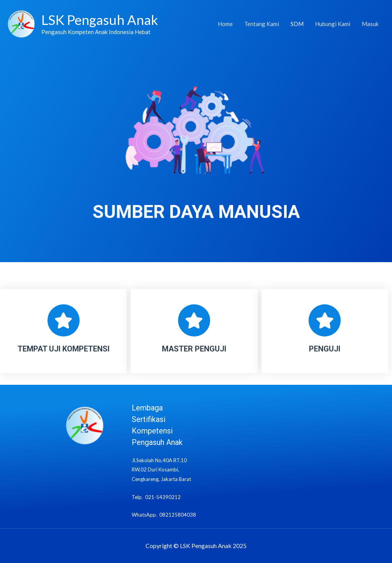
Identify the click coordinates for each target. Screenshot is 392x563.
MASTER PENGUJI (194, 349)
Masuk (370, 24)
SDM (297, 24)
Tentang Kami (262, 24)
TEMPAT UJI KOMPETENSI (64, 349)
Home (225, 24)
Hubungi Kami (333, 24)
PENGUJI (325, 349)
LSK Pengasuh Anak (100, 20)
